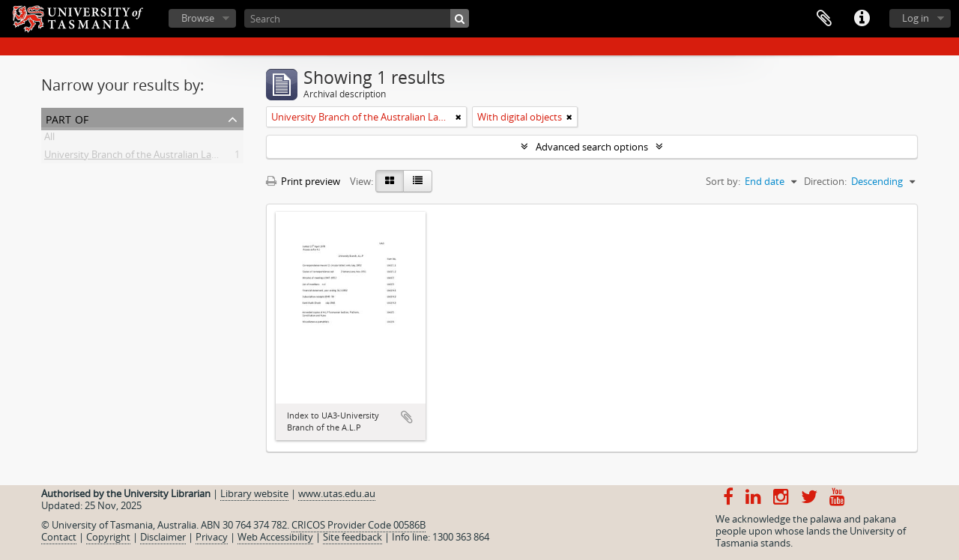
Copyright (108, 537)
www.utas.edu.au (337, 493)
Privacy (212, 537)
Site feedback (353, 537)
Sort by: (723, 181)
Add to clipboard (407, 417)
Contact (59, 537)
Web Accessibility (275, 537)
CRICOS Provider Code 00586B (359, 525)
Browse (198, 18)
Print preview (303, 181)
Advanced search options (592, 147)
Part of (67, 118)
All (49, 139)
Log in (916, 18)
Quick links (862, 19)
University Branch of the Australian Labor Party (149, 157)
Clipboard (824, 19)
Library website (254, 493)
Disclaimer (163, 537)
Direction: (825, 181)
